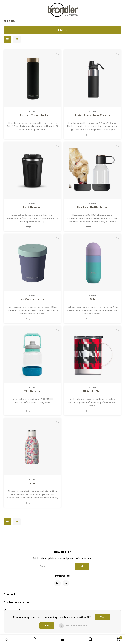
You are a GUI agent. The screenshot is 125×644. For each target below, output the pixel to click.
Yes (102, 617)
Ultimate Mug (92, 391)
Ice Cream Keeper (32, 299)
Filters (62, 30)
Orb (92, 299)
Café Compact (32, 207)
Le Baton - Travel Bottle (32, 115)
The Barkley (32, 391)
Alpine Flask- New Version (92, 115)
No (47, 626)
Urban (32, 483)
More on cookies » (77, 626)
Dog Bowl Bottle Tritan (92, 207)
